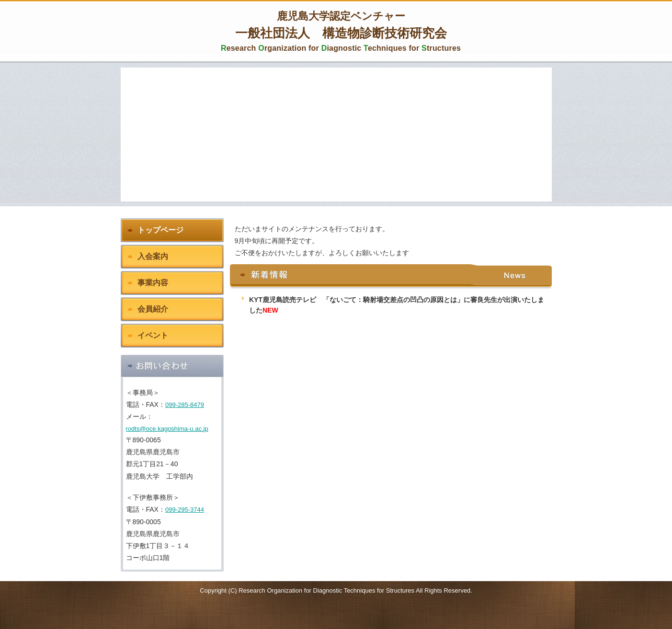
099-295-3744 (185, 510)
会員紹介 (153, 309)
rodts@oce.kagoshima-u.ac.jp (167, 429)
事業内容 (153, 283)
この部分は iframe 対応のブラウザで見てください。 (391, 381)
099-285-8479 (185, 405)
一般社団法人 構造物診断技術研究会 (341, 32)
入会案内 (153, 256)
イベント (153, 335)
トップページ (160, 230)
